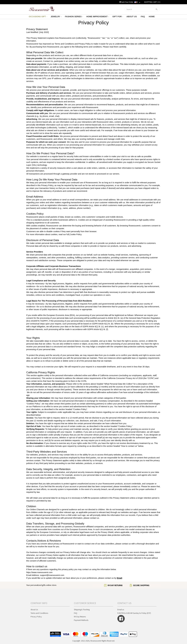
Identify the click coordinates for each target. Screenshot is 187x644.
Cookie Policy (75, 234)
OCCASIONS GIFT (38, 17)
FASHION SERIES (74, 17)
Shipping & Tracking (82, 610)
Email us (121, 610)
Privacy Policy (36, 617)
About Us (34, 610)
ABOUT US (132, 17)
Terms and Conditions (39, 613)
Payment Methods (81, 620)
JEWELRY (56, 17)
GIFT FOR (118, 17)
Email (119, 578)
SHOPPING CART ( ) (152, 2)
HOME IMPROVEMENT (98, 17)
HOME (152, 17)
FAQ (143, 17)
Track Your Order (126, 2)
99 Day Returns (80, 617)
